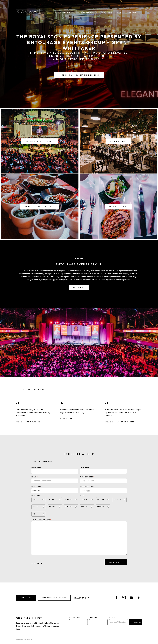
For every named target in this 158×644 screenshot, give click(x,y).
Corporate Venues (65, 12)
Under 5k (84, 500)
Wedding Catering (118, 207)
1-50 (34, 500)
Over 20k (100, 507)
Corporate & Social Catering (40, 207)
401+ (34, 514)
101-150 (68, 500)
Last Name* (94, 618)
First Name (36, 467)
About (111, 12)
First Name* (75, 618)
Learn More (79, 288)
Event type (36, 487)
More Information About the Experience (79, 75)
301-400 (68, 507)
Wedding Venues (85, 12)
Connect (133, 12)
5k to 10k (101, 500)
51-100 (51, 500)
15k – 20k (85, 507)
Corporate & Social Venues (40, 141)
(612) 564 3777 (82, 598)
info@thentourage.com (54, 598)
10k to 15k (118, 500)
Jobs (119, 12)
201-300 (52, 507)
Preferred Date (88, 487)
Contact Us (26, 598)
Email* (112, 618)
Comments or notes (41, 520)
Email (35, 477)
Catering (100, 12)
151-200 (36, 507)
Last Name (85, 467)
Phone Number (87, 477)
